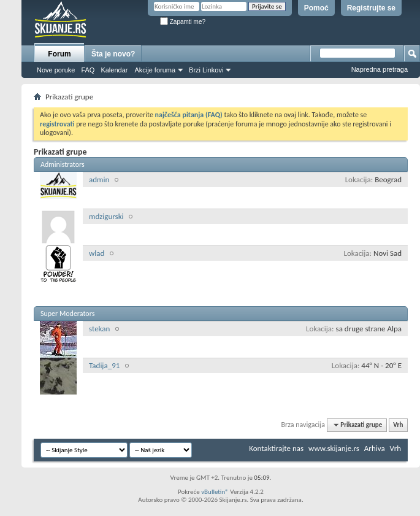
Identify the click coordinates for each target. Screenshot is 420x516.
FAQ (88, 70)
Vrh (398, 425)
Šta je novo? (113, 54)
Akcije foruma (155, 70)
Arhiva (375, 448)
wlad (97, 253)
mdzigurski (106, 216)
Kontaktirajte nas (276, 448)
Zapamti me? (183, 22)
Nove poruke (56, 70)
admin (99, 179)
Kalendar (114, 70)
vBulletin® (215, 492)
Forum (59, 54)
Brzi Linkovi (206, 70)
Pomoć (316, 8)
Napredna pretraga (380, 69)
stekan (99, 329)
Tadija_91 (104, 365)
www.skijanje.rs (334, 448)
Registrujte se (371, 8)
